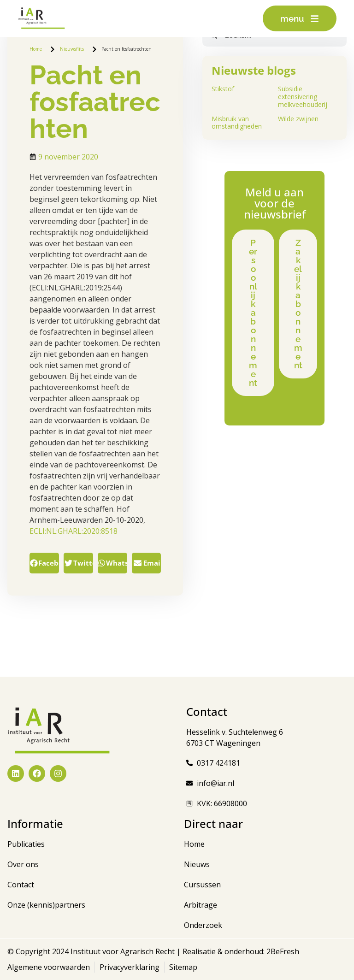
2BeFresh (282, 951)
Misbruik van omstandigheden (237, 123)
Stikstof (223, 89)
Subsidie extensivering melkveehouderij (303, 97)
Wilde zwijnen (298, 119)
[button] (44, 563)
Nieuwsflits (72, 49)
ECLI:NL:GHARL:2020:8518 (74, 531)
